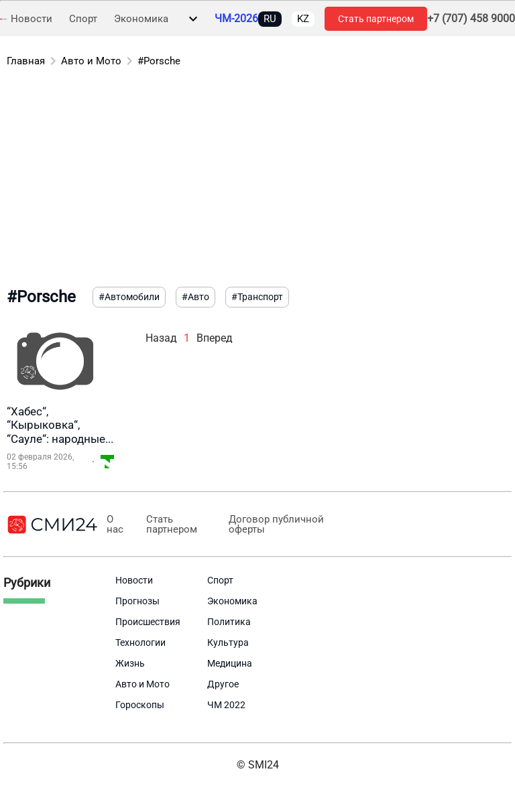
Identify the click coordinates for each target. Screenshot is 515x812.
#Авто (195, 297)
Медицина (230, 663)
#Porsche (159, 61)
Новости (32, 19)
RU (270, 19)
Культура (228, 642)
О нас (114, 525)
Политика (229, 622)
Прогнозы (137, 601)
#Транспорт (257, 297)
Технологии (140, 642)
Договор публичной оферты (274, 525)
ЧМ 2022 (226, 705)
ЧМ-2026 (236, 19)
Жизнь (130, 663)
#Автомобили (129, 297)
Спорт (83, 19)
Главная (26, 61)
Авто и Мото (91, 61)
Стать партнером (376, 19)
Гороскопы (140, 705)
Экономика (141, 19)
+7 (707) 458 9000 (471, 19)
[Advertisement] (257, 180)
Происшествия (148, 622)
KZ (303, 19)
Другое (223, 684)
